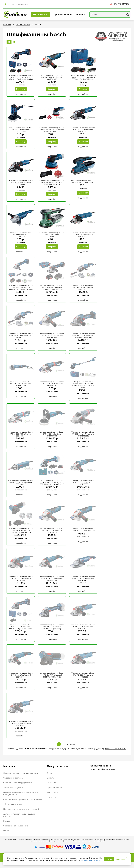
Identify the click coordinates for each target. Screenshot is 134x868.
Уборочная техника (13, 803)
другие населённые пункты (114, 747)
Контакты (51, 796)
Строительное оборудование (18, 781)
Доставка (51, 781)
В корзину (21, 89)
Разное (7, 819)
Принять (109, 859)
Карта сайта (53, 791)
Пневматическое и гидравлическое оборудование (21, 792)
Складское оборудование (16, 824)
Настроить (121, 859)
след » (73, 743)
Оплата (50, 776)
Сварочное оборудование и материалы (23, 798)
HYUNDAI (8, 829)
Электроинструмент (13, 786)
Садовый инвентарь (13, 776)
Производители (55, 786)
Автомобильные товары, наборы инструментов (19, 813)
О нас (50, 771)
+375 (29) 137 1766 (120, 4)
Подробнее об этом (91, 860)
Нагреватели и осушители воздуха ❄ (21, 807)
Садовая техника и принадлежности (21, 771)
